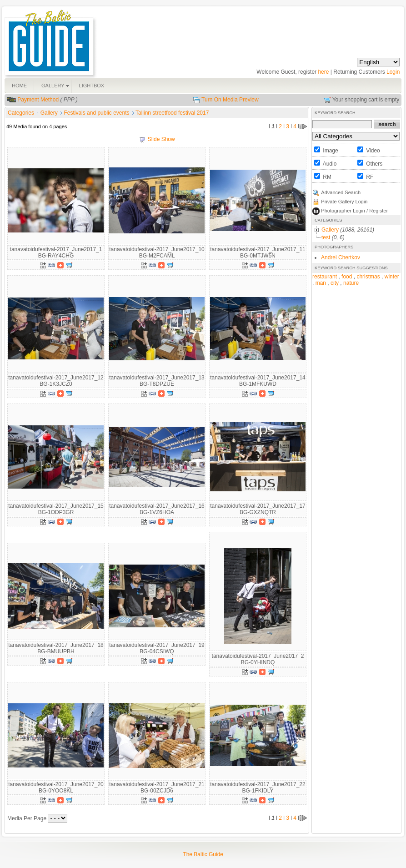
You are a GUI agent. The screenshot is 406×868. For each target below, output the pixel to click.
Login (393, 72)
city (335, 283)
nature (351, 283)
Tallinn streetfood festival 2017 (172, 113)
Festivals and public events (97, 113)
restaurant (325, 277)
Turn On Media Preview (230, 100)
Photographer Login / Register (354, 211)
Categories (21, 113)
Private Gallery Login (344, 202)
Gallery (50, 113)
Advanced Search (341, 192)
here (323, 72)
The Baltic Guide (203, 854)
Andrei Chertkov (341, 257)
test (326, 237)
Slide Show (161, 139)
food (347, 277)
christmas (368, 277)
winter (392, 277)
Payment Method (38, 100)
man (321, 283)
